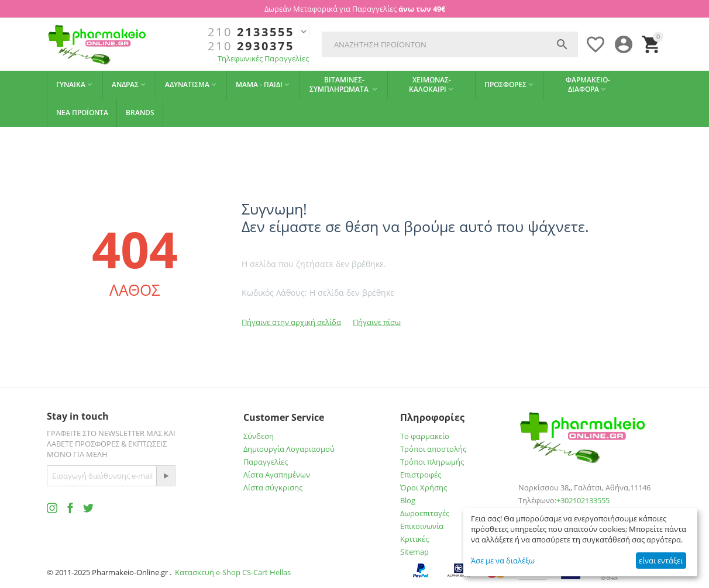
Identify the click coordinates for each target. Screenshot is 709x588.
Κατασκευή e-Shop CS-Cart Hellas (233, 572)
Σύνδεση (259, 436)
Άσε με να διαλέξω (503, 561)
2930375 (251, 46)
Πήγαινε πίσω (377, 322)
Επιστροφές (421, 475)
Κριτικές (414, 539)
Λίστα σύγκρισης (273, 487)
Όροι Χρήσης (424, 487)
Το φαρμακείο (425, 436)
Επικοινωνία (422, 526)
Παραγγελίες (266, 462)
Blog (408, 500)
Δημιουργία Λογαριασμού (289, 449)
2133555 (251, 32)
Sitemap (414, 552)
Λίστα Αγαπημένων (277, 475)
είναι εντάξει (661, 561)
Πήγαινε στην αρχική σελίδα (291, 322)
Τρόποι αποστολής (433, 449)
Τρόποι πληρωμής (432, 462)
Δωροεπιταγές (425, 513)
